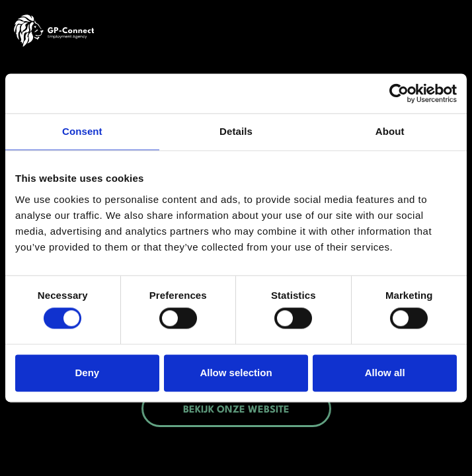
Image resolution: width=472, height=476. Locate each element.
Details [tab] (236, 131)
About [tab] (390, 131)
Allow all (385, 373)
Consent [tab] (82, 131)
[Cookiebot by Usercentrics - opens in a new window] (399, 93)
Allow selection (236, 373)
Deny (87, 373)
